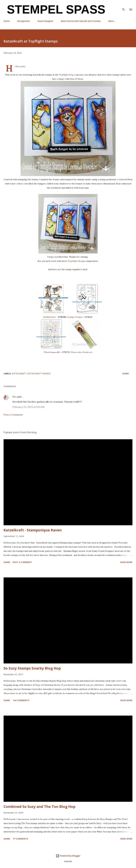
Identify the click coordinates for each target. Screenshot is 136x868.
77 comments (20, 839)
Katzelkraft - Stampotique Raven (33, 530)
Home (7, 21)
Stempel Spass (54, 9)
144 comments (21, 700)
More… (112, 21)
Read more (126, 562)
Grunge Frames (75, 317)
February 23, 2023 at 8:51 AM (28, 407)
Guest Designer (45, 21)
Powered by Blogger (68, 856)
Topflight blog (66, 75)
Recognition (24, 21)
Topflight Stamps (77, 261)
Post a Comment (13, 415)
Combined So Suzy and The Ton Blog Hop (39, 806)
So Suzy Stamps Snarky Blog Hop (32, 668)
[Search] (124, 5)
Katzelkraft (19, 374)
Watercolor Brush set (82, 352)
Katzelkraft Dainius (39, 374)
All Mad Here (50, 317)
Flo (14, 397)
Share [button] (126, 374)
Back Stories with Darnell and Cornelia (81, 21)
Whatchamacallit (52, 352)
